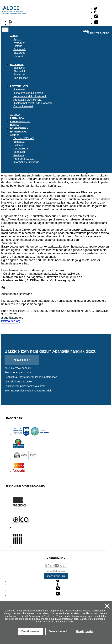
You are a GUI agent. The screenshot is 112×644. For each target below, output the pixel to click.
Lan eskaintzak (20, 122)
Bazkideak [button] (17, 64)
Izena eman (22, 360)
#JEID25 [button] (15, 135)
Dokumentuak (19, 128)
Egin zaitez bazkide (98, 33)
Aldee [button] (14, 36)
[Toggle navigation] (5, 30)
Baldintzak (19, 75)
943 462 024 (56, 565)
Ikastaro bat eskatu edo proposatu (33, 103)
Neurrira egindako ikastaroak (30, 96)
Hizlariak (18, 145)
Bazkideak (19, 68)
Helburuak (19, 43)
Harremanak (18, 132)
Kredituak (19, 155)
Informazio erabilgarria (26, 162)
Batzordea (19, 53)
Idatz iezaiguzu (56, 576)
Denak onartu (30, 631)
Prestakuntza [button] (19, 86)
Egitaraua (19, 142)
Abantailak (19, 71)
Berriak (15, 125)
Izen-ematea (21, 149)
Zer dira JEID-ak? (24, 138)
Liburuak (18, 56)
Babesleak (19, 152)
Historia (18, 46)
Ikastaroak (19, 90)
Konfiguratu (85, 631)
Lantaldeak (18, 118)
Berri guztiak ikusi (9, 320)
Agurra (17, 39)
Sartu (86, 30)
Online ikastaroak (23, 106)
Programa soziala (24, 159)
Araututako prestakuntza (27, 100)
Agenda (15, 115)
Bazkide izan (21, 78)
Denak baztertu (59, 631)
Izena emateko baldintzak (28, 93)
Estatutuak (20, 49)
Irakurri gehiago (96, 619)
